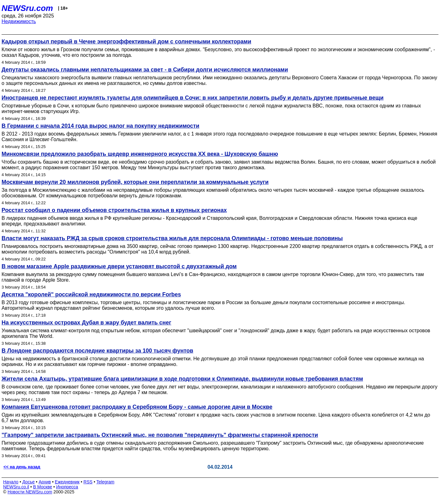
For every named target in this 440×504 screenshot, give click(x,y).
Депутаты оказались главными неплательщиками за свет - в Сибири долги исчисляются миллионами (145, 70)
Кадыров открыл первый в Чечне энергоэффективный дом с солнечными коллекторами (126, 42)
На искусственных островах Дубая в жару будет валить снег (86, 323)
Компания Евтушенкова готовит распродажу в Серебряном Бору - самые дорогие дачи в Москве (137, 407)
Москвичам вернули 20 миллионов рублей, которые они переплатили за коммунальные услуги (135, 182)
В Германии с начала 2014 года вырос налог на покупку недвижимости (100, 126)
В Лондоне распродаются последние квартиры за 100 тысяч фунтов (97, 351)
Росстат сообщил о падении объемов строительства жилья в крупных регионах (114, 210)
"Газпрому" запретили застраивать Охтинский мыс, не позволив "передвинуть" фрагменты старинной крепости (160, 435)
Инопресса (67, 487)
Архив (45, 482)
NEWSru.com (27, 8)
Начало (11, 482)
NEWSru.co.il (16, 487)
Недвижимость (19, 21)
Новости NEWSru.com (30, 492)
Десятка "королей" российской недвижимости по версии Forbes (91, 294)
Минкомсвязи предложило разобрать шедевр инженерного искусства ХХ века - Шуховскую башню (140, 154)
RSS (88, 482)
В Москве (43, 487)
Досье (28, 482)
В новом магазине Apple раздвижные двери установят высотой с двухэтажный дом (119, 266)
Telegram (106, 482)
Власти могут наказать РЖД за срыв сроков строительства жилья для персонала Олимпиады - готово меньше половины (172, 238)
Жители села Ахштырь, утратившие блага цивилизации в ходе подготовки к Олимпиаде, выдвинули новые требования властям (182, 379)
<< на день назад (22, 467)
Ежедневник (67, 482)
